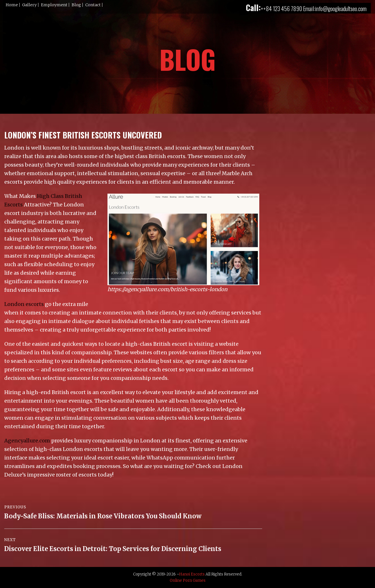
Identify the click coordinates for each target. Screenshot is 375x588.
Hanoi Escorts (192, 574)
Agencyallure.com (27, 441)
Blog (76, 5)
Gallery (29, 5)
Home (12, 5)
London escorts (24, 304)
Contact (93, 5)
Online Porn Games (188, 580)
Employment (54, 5)
